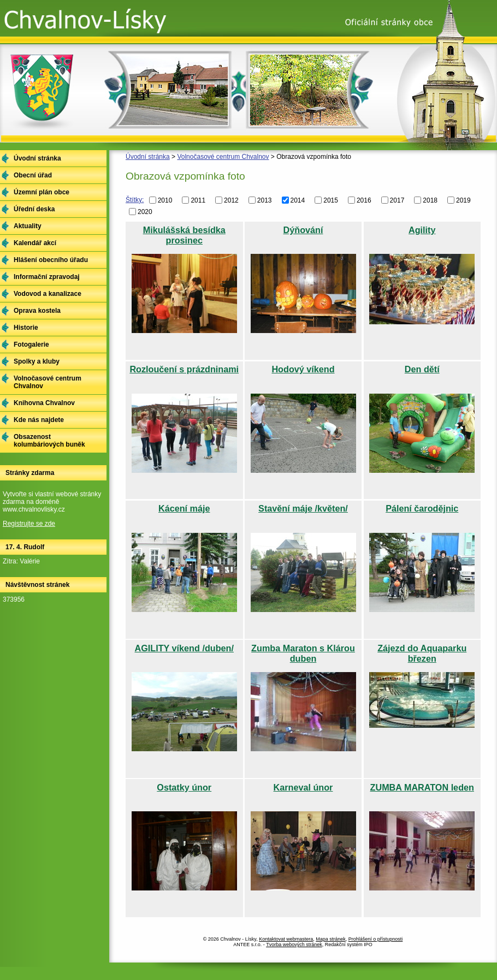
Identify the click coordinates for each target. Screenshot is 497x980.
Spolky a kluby (37, 361)
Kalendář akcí (35, 243)
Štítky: (135, 200)
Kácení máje (184, 508)
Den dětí (422, 369)
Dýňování (303, 230)
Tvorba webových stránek (294, 945)
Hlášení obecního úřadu (51, 260)
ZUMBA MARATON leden (422, 787)
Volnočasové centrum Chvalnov (223, 157)
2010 (165, 200)
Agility (422, 230)
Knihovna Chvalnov (44, 403)
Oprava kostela (37, 311)
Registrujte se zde (29, 524)
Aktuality (28, 226)
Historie (26, 328)
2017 (397, 200)
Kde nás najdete (39, 420)
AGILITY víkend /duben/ (184, 648)
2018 (430, 200)
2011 (198, 200)
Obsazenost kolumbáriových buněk (49, 441)
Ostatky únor (184, 787)
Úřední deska (34, 209)
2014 (298, 200)
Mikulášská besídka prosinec (184, 235)
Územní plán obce (42, 192)
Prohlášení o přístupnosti (376, 939)
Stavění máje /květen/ (303, 508)
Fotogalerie (31, 345)
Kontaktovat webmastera (286, 939)
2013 (265, 200)
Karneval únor (303, 787)
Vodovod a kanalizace (48, 294)
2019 (463, 200)
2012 (231, 200)
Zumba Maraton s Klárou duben (303, 653)
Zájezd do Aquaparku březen (422, 653)
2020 (145, 211)
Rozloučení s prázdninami (184, 369)
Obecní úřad (33, 175)
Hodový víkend (303, 369)
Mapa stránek (331, 939)
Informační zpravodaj (47, 277)
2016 (364, 200)
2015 (331, 200)
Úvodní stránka (148, 157)
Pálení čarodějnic (422, 508)
